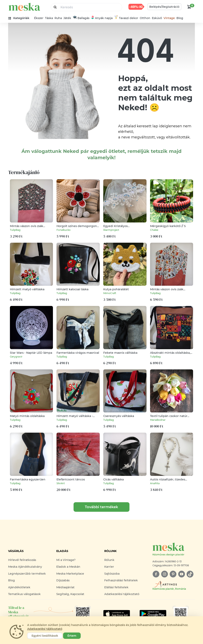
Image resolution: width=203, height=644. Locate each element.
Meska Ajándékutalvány (25, 567)
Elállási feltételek (116, 587)
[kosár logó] (189, 7)
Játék (67, 18)
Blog (180, 18)
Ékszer (39, 18)
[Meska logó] (174, 550)
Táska (49, 18)
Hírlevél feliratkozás (22, 560)
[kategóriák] (21, 18)
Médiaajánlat (65, 587)
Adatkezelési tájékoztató (122, 594)
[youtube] (181, 574)
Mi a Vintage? (66, 560)
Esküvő (157, 18)
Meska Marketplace (70, 574)
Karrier (109, 567)
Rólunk (109, 560)
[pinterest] (173, 574)
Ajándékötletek (19, 587)
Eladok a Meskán (68, 567)
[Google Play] (117, 614)
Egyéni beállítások (45, 636)
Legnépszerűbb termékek (27, 574)
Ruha (58, 18)
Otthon (145, 18)
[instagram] (164, 574)
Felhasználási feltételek (121, 580)
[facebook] (156, 574)
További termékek (101, 507)
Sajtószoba (112, 574)
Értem (72, 636)
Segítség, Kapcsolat (70, 594)
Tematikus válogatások (24, 594)
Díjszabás (63, 580)
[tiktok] (190, 574)
